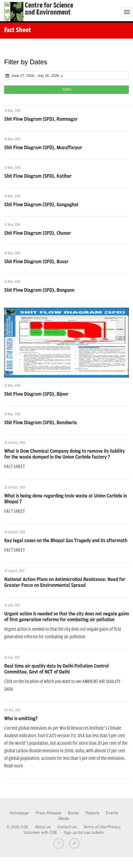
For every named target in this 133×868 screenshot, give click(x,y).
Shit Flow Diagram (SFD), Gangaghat (41, 205)
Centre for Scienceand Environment (49, 9)
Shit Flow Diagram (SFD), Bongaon (39, 290)
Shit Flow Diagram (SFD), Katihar (38, 176)
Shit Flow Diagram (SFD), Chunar (38, 233)
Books (73, 813)
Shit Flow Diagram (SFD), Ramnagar (41, 119)
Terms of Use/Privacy (102, 827)
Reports (92, 813)
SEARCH (67, 90)
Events (112, 813)
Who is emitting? (21, 719)
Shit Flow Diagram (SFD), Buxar (36, 262)
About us (43, 827)
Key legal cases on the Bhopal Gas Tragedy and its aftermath (66, 541)
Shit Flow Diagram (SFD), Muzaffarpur (43, 148)
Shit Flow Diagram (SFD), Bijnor (36, 394)
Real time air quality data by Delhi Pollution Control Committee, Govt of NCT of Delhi (56, 669)
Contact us (67, 827)
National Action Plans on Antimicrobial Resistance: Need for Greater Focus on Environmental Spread (65, 583)
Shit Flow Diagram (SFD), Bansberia (40, 423)
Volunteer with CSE (40, 833)
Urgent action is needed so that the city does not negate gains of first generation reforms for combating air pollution (66, 617)
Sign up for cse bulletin (84, 833)
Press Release (48, 813)
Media (64, 819)
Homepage (19, 813)
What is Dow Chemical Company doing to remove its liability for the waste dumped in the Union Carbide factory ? (64, 454)
